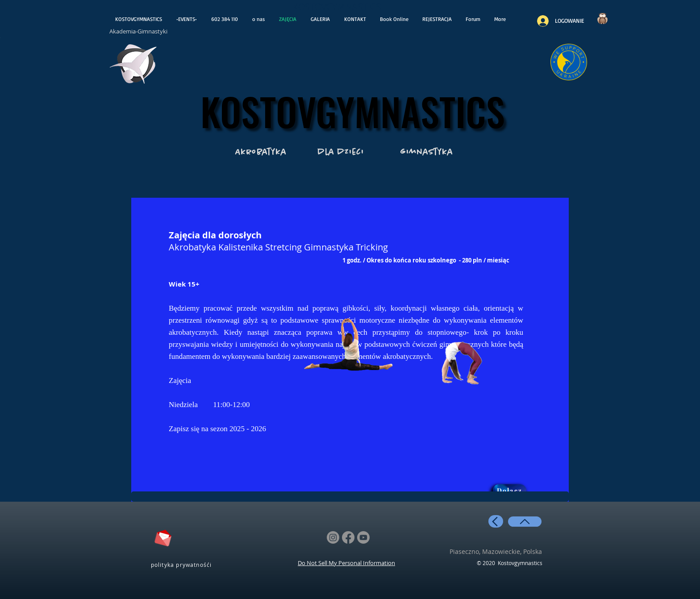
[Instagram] (333, 537)
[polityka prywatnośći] (182, 564)
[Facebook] (348, 537)
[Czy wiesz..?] (602, 19)
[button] (437, 19)
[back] (496, 521)
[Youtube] (363, 537)
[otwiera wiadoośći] (134, 66)
